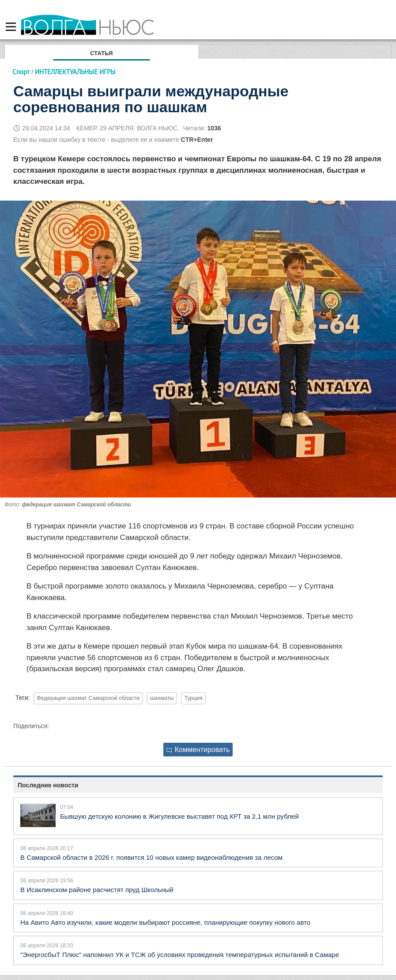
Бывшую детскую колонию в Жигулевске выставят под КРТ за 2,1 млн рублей (179, 816)
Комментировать (198, 750)
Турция (193, 698)
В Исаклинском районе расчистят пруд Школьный (97, 890)
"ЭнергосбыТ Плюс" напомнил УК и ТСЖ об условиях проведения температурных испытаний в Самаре (180, 955)
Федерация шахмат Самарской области (88, 698)
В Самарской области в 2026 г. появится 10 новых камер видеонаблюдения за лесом (151, 857)
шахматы (162, 698)
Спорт (21, 72)
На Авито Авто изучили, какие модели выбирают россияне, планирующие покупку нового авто (165, 922)
